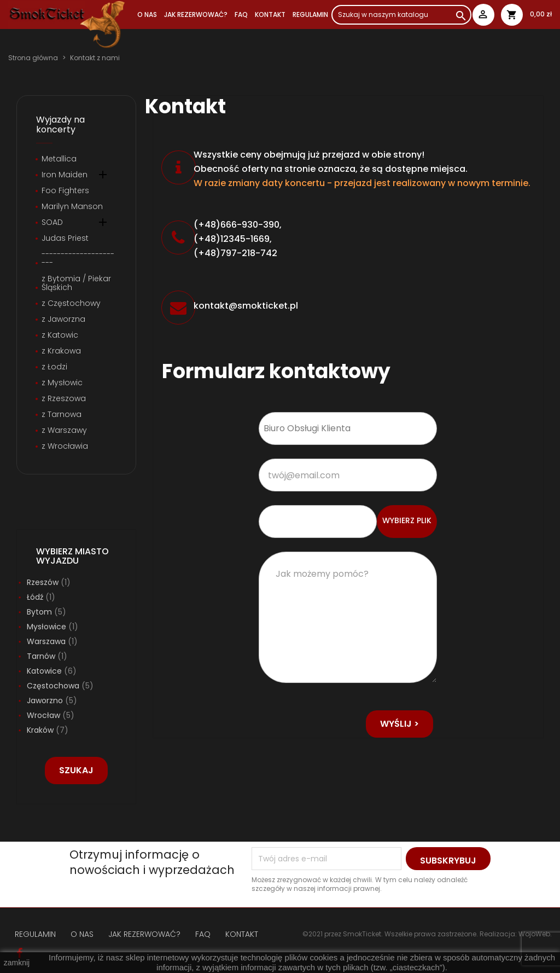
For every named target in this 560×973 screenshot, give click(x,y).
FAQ (241, 15)
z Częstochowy (71, 304)
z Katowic (60, 335)
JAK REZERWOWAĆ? (196, 15)
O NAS (147, 15)
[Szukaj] (401, 15)
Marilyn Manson (72, 207)
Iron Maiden (65, 175)
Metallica (59, 159)
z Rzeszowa (64, 399)
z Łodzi (54, 367)
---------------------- (78, 259)
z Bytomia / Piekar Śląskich (76, 283)
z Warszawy (64, 431)
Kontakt (270, 15)
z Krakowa (61, 351)
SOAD (52, 223)
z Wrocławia (65, 447)
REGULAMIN (310, 15)
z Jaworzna (63, 320)
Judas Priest (65, 239)
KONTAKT (242, 934)
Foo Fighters (65, 191)
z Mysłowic (62, 383)
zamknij (17, 963)
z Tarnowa (62, 415)
